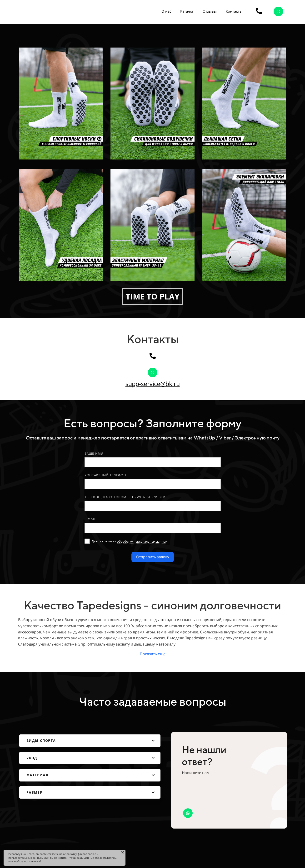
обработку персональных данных (142, 541)
